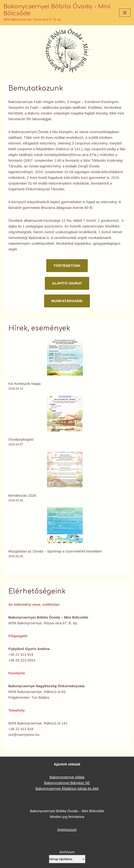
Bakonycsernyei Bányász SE (67, 783)
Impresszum (67, 829)
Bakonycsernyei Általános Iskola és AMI (67, 788)
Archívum (67, 852)
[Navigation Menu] (125, 13)
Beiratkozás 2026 (22, 495)
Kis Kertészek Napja (24, 384)
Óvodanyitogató (21, 439)
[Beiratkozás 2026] (65, 470)
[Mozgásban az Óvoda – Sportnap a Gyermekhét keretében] (65, 526)
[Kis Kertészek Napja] (65, 359)
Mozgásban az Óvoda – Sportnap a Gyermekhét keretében (55, 551)
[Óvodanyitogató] (65, 414)
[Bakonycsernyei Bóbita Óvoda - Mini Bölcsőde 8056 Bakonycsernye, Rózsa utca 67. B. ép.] (58, 13)
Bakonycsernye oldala (67, 777)
